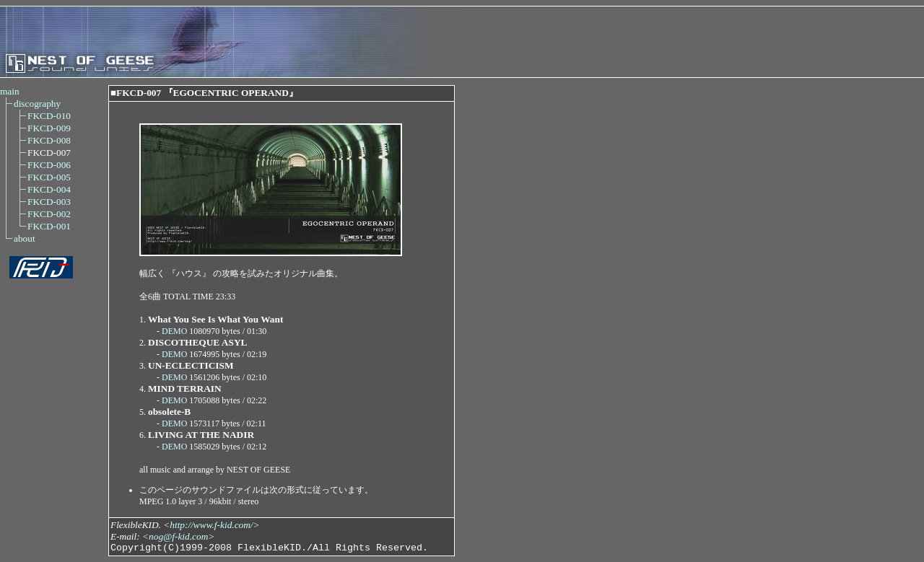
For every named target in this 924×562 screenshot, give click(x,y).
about (25, 238)
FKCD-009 (49, 128)
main (10, 91)
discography (37, 104)
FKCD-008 (49, 140)
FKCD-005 (49, 177)
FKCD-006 (49, 165)
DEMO (174, 331)
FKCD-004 (49, 189)
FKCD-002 (49, 214)
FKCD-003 (49, 202)
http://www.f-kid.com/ (211, 525)
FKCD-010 (49, 116)
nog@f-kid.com (178, 536)
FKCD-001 (49, 226)
